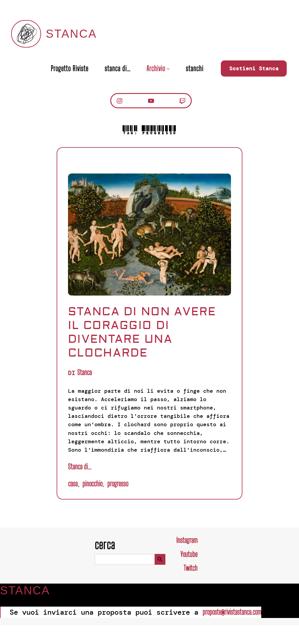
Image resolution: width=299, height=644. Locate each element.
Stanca (71, 34)
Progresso (118, 484)
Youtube (189, 554)
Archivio (156, 68)
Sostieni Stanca (254, 68)
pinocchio (92, 484)
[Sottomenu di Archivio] (168, 69)
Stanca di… (80, 466)
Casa (73, 484)
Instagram (187, 540)
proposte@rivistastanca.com (232, 612)
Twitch (191, 568)
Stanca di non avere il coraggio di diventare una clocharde (142, 332)
